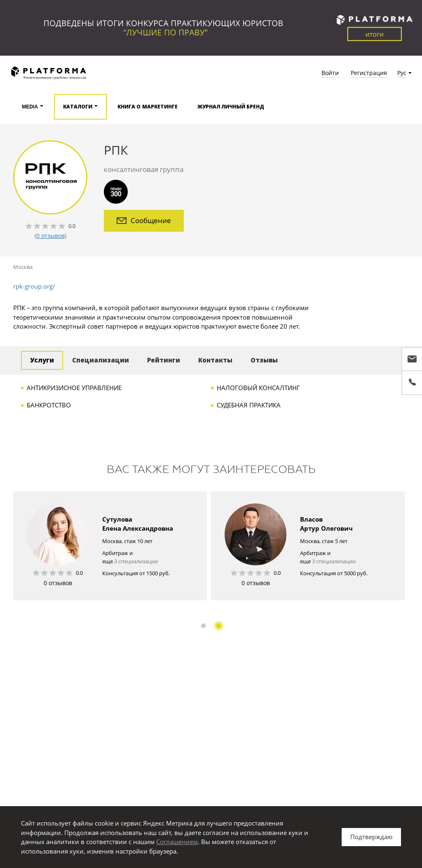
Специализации (101, 360)
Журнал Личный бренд (231, 107)
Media (30, 107)
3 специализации (136, 561)
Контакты (215, 360)
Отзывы (264, 360)
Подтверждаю (371, 837)
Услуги (42, 360)
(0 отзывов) (50, 236)
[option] (110, 546)
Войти (330, 73)
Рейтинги (164, 360)
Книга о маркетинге (148, 107)
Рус (402, 73)
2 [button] (219, 626)
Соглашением (177, 842)
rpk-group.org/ (34, 286)
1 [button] (203, 626)
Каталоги (78, 107)
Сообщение (144, 220)
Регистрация (369, 73)
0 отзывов (58, 583)
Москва (23, 267)
